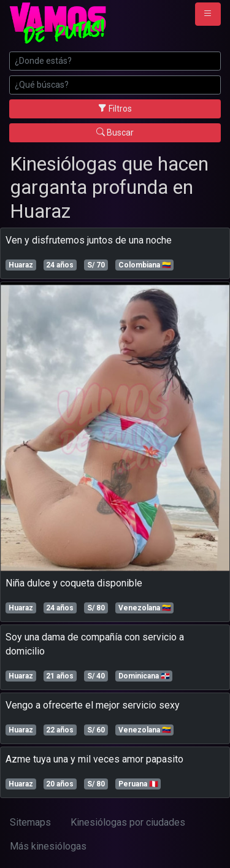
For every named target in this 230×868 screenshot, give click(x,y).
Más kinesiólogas (48, 846)
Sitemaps (30, 822)
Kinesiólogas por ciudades (128, 822)
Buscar (115, 133)
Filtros (115, 109)
